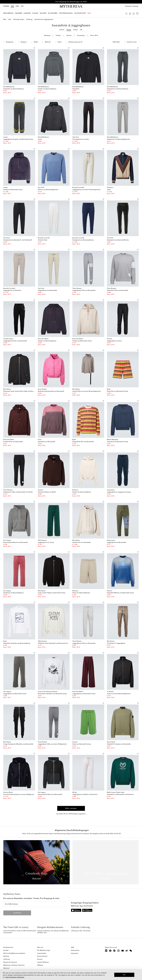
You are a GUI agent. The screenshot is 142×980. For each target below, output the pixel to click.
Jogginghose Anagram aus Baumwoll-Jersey (18, 139)
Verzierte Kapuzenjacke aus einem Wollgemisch (19, 795)
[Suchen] (126, 13)
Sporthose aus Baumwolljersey (13, 593)
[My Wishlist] (134, 13)
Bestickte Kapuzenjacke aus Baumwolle (51, 391)
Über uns (40, 947)
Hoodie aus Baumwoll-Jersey (13, 190)
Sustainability (42, 953)
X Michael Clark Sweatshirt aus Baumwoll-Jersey (54, 643)
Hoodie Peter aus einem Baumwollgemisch (87, 391)
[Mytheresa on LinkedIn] (106, 951)
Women (6, 6)
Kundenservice (8, 947)
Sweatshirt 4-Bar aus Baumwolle (118, 290)
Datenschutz (75, 950)
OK (124, 975)
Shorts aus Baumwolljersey (81, 593)
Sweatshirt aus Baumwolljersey (14, 89)
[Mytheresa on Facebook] (110, 951)
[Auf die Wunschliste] (34, 47)
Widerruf (6, 968)
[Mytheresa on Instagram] (118, 951)
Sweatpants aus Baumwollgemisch (118, 139)
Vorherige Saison (19, 19)
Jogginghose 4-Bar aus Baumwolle (84, 290)
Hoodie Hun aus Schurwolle (82, 542)
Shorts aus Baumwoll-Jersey (82, 744)
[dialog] (71, 975)
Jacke (40, 139)
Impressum (75, 953)
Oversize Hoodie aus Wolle (47, 492)
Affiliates (40, 965)
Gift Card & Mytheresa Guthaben (14, 953)
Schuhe (58, 36)
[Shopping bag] (137, 13)
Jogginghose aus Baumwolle (47, 290)
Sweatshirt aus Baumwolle (47, 442)
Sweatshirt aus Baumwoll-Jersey (118, 442)
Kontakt (6, 950)
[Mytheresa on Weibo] (127, 951)
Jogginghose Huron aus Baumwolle (15, 341)
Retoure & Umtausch (10, 962)
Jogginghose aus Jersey (46, 542)
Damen (62, 30)
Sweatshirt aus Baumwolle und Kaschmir (120, 795)
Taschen (69, 36)
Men (12, 6)
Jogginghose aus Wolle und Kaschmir (85, 795)
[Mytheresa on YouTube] (123, 951)
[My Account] (130, 13)
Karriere (40, 959)
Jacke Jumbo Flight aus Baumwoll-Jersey (52, 593)
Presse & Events (42, 956)
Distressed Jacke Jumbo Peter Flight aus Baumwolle (21, 391)
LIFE (22, 6)
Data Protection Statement (15, 977)
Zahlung (6, 956)
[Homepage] (71, 6)
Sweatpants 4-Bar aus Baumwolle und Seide (18, 492)
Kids (17, 6)
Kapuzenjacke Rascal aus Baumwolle (16, 542)
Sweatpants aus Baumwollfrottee (118, 240)
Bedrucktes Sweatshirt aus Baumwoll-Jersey (52, 694)
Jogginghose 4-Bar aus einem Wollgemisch (52, 744)
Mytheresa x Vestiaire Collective (14, 965)
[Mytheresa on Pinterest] (114, 951)
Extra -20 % (94, 36)
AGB (73, 947)
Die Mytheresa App (44, 950)
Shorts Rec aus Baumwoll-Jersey (118, 391)
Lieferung (7, 959)
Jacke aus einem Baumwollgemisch (119, 694)
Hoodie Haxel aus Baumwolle (13, 442)
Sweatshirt (76, 89)
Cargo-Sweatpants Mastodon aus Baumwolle (18, 744)
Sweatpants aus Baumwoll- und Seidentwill (18, 240)
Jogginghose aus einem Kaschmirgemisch (86, 190)
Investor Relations (43, 962)
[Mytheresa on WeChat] (131, 951)
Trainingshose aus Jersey (81, 139)
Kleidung (29, 19)
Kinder (76, 30)
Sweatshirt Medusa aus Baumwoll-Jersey (120, 593)
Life (81, 30)
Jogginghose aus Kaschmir (12, 290)
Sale (10, 19)
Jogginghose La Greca (114, 341)
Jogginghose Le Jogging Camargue (119, 492)
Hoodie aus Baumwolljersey (47, 89)
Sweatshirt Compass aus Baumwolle (119, 744)
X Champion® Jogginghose (116, 643)
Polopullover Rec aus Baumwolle (83, 442)
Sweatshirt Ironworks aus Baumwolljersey (17, 643)
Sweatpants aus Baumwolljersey (118, 89)
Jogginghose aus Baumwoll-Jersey (15, 694)
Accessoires (81, 36)
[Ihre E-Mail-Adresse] (34, 904)
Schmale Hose (43, 240)
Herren (69, 30)
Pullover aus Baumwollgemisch (48, 190)
